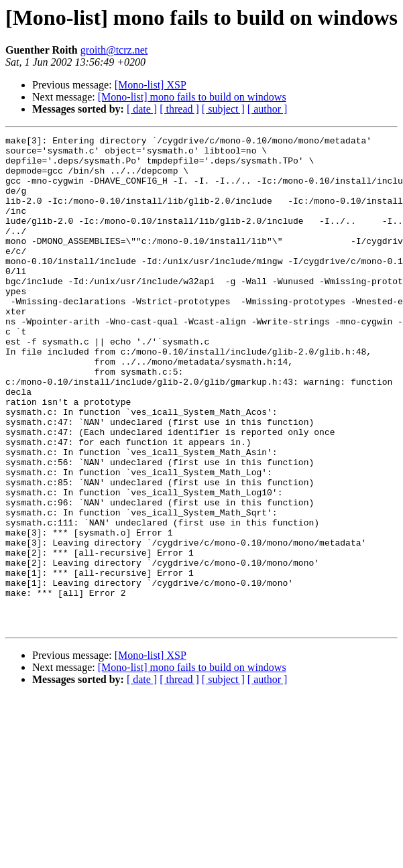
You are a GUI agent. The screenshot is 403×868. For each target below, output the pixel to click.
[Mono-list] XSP (151, 85)
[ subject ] (223, 109)
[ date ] (142, 109)
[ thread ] (179, 109)
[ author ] (268, 109)
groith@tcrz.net (114, 50)
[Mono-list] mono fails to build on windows (192, 97)
